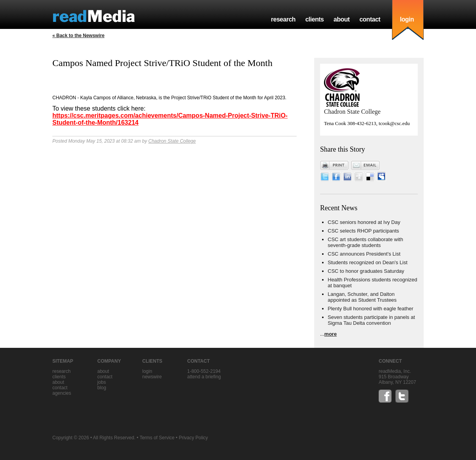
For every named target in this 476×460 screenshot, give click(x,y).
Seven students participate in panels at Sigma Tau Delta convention (371, 320)
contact (370, 19)
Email (365, 165)
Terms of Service (157, 438)
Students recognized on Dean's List (368, 262)
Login (147, 371)
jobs (102, 382)
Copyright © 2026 (71, 438)
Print (335, 165)
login (407, 19)
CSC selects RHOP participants (364, 231)
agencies (62, 393)
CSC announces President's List (364, 254)
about (341, 19)
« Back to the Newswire (78, 36)
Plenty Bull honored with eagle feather (371, 309)
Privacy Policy (193, 438)
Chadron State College (172, 141)
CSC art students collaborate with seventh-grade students (366, 242)
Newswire (152, 377)
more (331, 334)
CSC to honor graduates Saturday (366, 271)
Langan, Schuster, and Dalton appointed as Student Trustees (362, 297)
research (283, 19)
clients (314, 19)
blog (102, 388)
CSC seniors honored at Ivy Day (364, 222)
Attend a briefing (204, 377)
